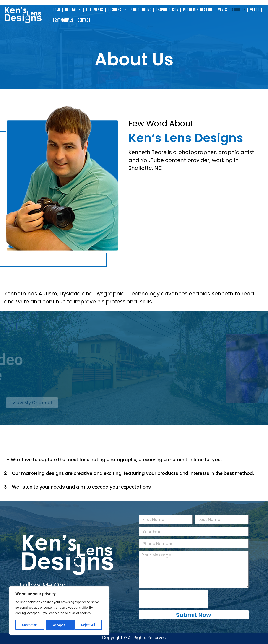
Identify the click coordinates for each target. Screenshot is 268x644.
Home (57, 10)
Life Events (95, 10)
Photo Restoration (197, 10)
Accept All (89, 625)
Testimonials (63, 20)
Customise (30, 625)
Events (222, 10)
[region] (59, 611)
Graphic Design (167, 10)
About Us (238, 10)
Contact (84, 20)
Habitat (73, 10)
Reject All (60, 625)
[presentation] (173, 599)
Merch (255, 10)
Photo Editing (141, 10)
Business (117, 10)
